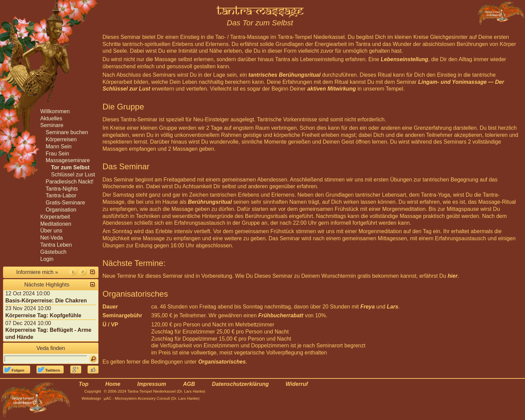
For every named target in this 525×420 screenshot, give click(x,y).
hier (452, 276)
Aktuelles (51, 118)
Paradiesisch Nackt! (70, 182)
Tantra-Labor (61, 195)
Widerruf (297, 384)
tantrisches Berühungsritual (284, 75)
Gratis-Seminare (65, 203)
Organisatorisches (222, 362)
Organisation (61, 210)
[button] (92, 272)
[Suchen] (93, 359)
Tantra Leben (56, 245)
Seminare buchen (67, 132)
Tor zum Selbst (70, 167)
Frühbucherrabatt (281, 315)
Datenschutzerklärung (240, 384)
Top (84, 384)
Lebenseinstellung (404, 59)
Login (47, 259)
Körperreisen (61, 139)
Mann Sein (59, 146)
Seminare (52, 125)
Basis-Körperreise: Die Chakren (46, 301)
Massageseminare (68, 160)
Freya (368, 307)
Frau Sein (57, 154)
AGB (189, 384)
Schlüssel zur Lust (73, 175)
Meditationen (56, 224)
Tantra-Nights (62, 189)
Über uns (51, 231)
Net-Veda (52, 238)
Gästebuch (53, 252)
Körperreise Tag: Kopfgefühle (43, 315)
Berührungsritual (210, 202)
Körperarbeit (55, 217)
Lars (393, 307)
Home (113, 384)
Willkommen (55, 111)
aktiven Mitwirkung (332, 89)
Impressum (152, 384)
